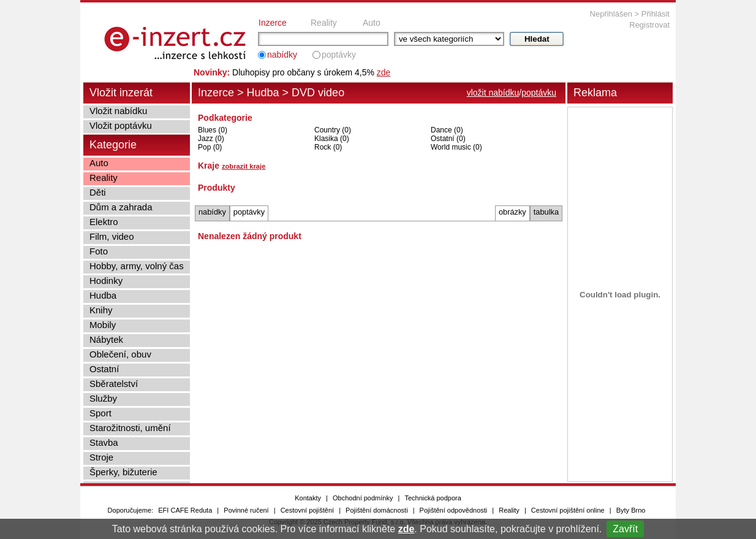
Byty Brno (631, 510)
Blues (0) (213, 130)
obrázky (512, 212)
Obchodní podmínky (363, 498)
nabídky (282, 55)
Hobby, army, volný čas (137, 266)
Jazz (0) (211, 139)
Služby (103, 398)
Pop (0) (210, 147)
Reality (324, 23)
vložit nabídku (493, 93)
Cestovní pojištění (307, 510)
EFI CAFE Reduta (185, 510)
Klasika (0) (332, 139)
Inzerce (273, 23)
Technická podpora (433, 498)
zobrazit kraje (244, 166)
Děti (98, 192)
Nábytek (106, 339)
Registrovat (649, 25)
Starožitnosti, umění (130, 428)
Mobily (103, 325)
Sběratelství (114, 384)
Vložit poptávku (121, 125)
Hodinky (106, 281)
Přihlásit (656, 14)
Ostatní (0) (448, 139)
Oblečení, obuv (120, 354)
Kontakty (308, 498)
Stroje (101, 457)
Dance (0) (447, 130)
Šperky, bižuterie (123, 472)
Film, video (112, 236)
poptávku (539, 93)
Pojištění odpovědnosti (454, 510)
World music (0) (456, 147)
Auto (372, 23)
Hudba (263, 93)
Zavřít (625, 529)
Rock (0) (328, 147)
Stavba (104, 442)
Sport (100, 413)
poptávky (339, 55)
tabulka (546, 212)
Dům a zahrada (121, 207)
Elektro (104, 222)
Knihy (101, 310)
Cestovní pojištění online (568, 510)
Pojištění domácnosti (377, 510)
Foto (99, 251)
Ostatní (104, 369)
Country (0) (333, 130)
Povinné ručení (246, 510)
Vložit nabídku (118, 111)
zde (406, 529)
